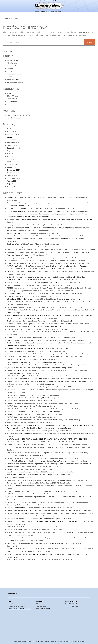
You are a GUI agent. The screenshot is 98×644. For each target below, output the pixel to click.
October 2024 (13, 176)
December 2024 (14, 170)
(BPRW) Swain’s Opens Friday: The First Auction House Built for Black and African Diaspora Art (47, 294)
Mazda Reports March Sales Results (22, 513)
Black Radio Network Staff (18, 115)
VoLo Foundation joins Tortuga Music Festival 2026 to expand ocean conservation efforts (45, 508)
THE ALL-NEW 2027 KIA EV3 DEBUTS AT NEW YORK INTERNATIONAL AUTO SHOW (42, 601)
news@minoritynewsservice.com (19, 629)
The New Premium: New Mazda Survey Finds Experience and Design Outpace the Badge (46, 338)
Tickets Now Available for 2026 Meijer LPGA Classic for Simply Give (35, 236)
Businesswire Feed (15, 99)
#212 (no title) (13, 66)
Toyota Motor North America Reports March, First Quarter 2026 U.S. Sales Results (42, 511)
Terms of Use (80, 641)
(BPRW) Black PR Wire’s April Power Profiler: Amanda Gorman (34, 431)
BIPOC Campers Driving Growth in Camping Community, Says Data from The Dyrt (42, 296)
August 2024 (12, 181)
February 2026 (13, 134)
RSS (9, 104)
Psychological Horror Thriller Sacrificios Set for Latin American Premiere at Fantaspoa (44, 461)
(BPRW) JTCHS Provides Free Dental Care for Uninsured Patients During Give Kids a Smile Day (48, 434)
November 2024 (14, 173)
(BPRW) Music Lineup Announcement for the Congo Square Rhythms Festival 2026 (43, 417)
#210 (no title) (13, 63)
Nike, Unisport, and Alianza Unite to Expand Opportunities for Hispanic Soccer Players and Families (50, 324)
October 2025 (13, 145)
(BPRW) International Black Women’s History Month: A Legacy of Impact (38, 428)
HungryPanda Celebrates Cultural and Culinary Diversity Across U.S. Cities (38, 228)
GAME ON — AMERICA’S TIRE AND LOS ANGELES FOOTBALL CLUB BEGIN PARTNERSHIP (45, 291)
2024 (9, 93)
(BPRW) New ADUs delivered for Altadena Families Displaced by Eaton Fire (39, 532)
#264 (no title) (13, 60)
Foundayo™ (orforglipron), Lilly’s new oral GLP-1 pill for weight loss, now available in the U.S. (46, 263)
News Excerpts (13, 80)
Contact (10, 71)
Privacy (72, 641)
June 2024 (11, 187)
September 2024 (14, 178)
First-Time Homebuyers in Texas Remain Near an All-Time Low (34, 250)
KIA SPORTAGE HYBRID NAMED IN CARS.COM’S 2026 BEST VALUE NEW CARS (40, 349)
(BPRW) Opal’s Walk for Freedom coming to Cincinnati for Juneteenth (37, 425)
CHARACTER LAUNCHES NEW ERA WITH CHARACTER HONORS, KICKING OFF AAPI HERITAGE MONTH (51, 280)
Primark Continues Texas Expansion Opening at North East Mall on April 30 (39, 373)
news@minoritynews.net (17, 627)
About (65, 641)
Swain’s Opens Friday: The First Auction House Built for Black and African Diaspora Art (44, 305)
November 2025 (14, 143)
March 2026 (12, 132)
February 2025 (13, 165)
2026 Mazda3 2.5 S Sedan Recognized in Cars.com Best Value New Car (37, 346)
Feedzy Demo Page (16, 74)
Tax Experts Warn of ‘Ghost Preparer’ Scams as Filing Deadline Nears (37, 247)
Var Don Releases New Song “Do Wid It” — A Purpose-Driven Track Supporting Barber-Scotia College (50, 239)
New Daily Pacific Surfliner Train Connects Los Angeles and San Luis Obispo (39, 387)
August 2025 (12, 151)
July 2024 (11, 184)
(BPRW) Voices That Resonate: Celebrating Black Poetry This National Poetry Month (43, 395)
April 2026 (11, 129)
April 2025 (11, 162)
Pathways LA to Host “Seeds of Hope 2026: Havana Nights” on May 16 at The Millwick (43, 464)
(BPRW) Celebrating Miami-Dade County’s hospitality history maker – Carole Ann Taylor (45, 403)
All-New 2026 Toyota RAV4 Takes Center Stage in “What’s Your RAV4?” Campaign (42, 370)
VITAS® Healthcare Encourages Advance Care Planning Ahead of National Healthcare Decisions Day (50, 288)
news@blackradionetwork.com (19, 625)
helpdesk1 (11, 118)
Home (10, 77)
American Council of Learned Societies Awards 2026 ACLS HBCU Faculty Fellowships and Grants (48, 357)
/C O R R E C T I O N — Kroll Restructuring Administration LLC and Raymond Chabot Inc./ (45, 209)
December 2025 (14, 140)
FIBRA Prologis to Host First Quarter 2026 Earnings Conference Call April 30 (39, 313)
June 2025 (11, 156)
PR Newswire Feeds (16, 82)
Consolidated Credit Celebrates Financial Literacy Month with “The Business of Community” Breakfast (51, 266)
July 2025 (11, 154)
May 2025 (11, 159)
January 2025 (13, 167)
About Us (11, 69)
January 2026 (13, 137)
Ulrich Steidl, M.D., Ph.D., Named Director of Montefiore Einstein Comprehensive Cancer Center (48, 316)
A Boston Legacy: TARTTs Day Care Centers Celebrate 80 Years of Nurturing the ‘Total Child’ (46, 530)
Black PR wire (13, 96)
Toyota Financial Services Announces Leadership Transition (33, 453)
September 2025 (14, 148)
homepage (83, 32)
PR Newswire (13, 102)
